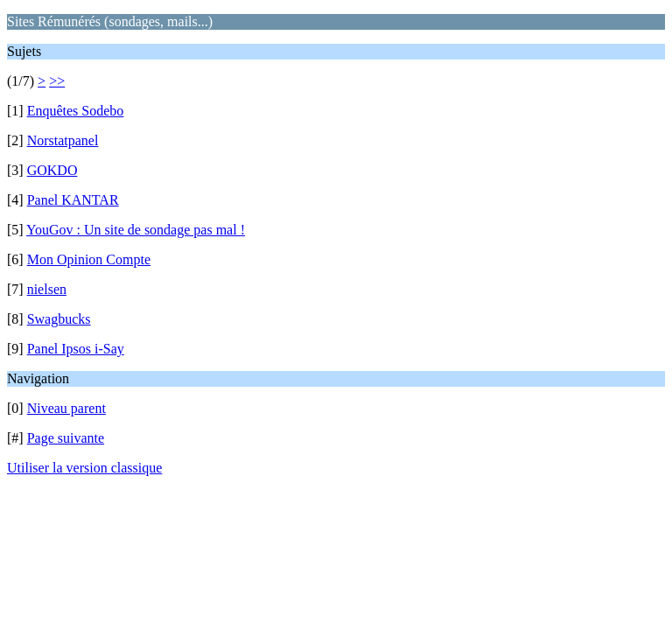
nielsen (47, 289)
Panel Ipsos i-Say (76, 349)
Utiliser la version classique (84, 468)
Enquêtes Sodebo (76, 111)
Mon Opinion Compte (89, 259)
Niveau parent (66, 408)
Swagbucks (59, 319)
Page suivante (66, 438)
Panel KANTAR (73, 200)
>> (57, 81)
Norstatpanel (63, 140)
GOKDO (52, 170)
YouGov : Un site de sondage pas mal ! (136, 230)
